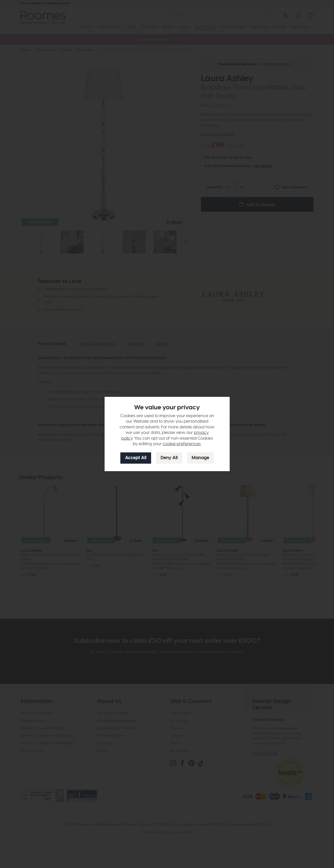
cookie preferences (182, 444)
